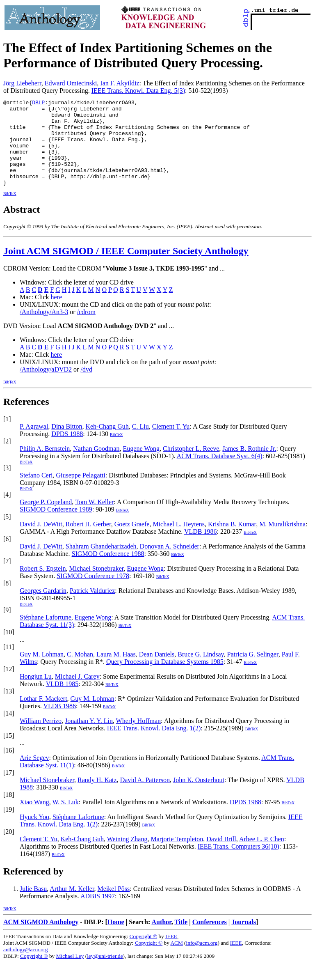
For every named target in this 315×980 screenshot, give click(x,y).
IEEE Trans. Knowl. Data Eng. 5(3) (138, 91)
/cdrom (86, 329)
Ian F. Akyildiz (120, 83)
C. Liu (140, 444)
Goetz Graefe (132, 541)
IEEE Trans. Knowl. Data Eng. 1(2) (154, 745)
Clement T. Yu (171, 444)
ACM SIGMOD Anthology (41, 939)
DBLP (38, 103)
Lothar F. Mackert (43, 716)
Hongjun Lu (36, 694)
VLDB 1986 (201, 549)
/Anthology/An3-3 (44, 329)
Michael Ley (70, 973)
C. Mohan (80, 671)
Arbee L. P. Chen (262, 856)
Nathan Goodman (96, 466)
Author (161, 939)
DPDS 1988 (67, 451)
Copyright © (144, 954)
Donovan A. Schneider (170, 563)
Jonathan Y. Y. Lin (89, 738)
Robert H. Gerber (88, 541)
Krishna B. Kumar (232, 541)
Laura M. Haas (116, 671)
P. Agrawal (34, 444)
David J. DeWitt (41, 541)
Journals (244, 939)
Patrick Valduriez (92, 608)
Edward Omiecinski (71, 83)
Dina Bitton (67, 444)
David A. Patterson (145, 797)
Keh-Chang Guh (107, 444)
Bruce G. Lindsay (201, 671)
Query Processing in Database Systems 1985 (165, 679)
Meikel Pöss (114, 906)
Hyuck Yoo (34, 834)
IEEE (171, 954)
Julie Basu (33, 906)
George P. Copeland (46, 519)
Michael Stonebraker (96, 586)
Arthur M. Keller (72, 906)
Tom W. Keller (94, 519)
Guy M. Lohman (42, 671)
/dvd (86, 387)
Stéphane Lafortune (46, 635)
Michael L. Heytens (179, 541)
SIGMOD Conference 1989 (56, 527)
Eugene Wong (142, 466)
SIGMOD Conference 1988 (108, 571)
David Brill (221, 856)
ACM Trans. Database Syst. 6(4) (220, 473)
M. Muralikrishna (282, 541)
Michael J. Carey (77, 694)
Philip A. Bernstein (45, 466)
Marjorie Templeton (177, 856)
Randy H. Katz (97, 797)
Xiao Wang (34, 819)
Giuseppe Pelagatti (80, 492)
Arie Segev (34, 775)
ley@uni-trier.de (105, 973)
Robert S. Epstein (43, 586)
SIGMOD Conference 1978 (93, 593)
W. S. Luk (65, 819)
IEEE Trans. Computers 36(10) (239, 864)
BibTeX (10, 211)
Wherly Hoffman (138, 738)
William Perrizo (41, 738)
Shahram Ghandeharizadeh (101, 563)
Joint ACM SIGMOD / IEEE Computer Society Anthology (126, 268)
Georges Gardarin (43, 608)
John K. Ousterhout (199, 797)
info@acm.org (202, 960)
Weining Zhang (127, 856)
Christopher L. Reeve (191, 466)
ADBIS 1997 (98, 913)
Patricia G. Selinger (253, 671)
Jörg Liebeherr (22, 83)
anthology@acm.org (26, 967)
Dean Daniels (157, 671)
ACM (176, 960)
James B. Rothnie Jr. (249, 466)
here (57, 314)
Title (181, 939)
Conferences (210, 939)
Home (116, 939)
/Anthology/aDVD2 (46, 387)
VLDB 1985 (62, 701)
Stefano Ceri (36, 492)
